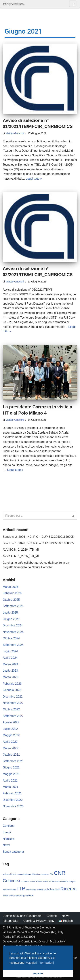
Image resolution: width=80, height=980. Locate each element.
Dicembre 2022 (13, 697)
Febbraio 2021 (12, 793)
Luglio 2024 (10, 651)
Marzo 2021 (11, 787)
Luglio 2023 (10, 671)
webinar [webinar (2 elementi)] (29, 895)
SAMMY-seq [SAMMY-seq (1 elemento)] (8, 895)
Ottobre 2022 (11, 709)
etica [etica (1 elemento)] (58, 881)
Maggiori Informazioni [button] (40, 963)
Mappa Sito (11, 921)
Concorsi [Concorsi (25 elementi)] (11, 881)
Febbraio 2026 (12, 593)
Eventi (7, 832)
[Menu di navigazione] (73, 4)
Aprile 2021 (10, 781)
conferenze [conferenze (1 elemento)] (26, 881)
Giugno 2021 (11, 767)
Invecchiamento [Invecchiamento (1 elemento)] (10, 890)
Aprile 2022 (10, 742)
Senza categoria (13, 852)
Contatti (52, 916)
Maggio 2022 (11, 735)
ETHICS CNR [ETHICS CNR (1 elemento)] (49, 881)
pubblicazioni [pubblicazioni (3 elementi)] (52, 889)
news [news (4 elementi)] (40, 889)
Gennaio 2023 (12, 690)
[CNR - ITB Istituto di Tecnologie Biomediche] (14, 4)
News (6, 845)
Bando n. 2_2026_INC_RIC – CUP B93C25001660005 (38, 537)
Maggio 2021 (11, 774)
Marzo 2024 (11, 664)
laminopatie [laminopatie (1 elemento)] (31, 890)
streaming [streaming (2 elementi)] (19, 895)
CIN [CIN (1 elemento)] (51, 874)
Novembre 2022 (13, 703)
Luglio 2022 (10, 729)
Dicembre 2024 (13, 625)
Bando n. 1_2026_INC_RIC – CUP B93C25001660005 (38, 543)
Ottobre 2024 (11, 638)
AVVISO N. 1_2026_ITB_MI (21, 556)
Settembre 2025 (13, 606)
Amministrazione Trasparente (22, 916)
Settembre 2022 (13, 716)
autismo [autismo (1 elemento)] (6, 874)
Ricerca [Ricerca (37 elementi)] (69, 889)
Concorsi (8, 826)
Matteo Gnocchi (15, 133)
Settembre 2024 (13, 645)
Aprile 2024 (10, 658)
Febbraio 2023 (12, 684)
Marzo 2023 (11, 677)
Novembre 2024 (13, 632)
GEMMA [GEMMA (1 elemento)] (64, 881)
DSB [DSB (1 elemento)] (33, 881)
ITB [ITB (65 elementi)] (21, 889)
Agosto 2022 (11, 722)
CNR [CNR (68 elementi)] (60, 873)
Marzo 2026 (11, 587)
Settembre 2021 (13, 761)
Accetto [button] (38, 973)
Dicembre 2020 (13, 800)
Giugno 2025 (11, 619)
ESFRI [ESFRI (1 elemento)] (39, 881)
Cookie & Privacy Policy (39, 921)
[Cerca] (36, 516)
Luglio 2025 (10, 613)
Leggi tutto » (34, 179)
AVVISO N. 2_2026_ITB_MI (21, 550)
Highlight (8, 839)
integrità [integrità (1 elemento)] (72, 881)
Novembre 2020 (13, 806)
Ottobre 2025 (11, 600)
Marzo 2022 (11, 748)
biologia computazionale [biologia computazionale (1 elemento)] (21, 874)
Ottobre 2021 (11, 755)
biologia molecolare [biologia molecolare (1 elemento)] (41, 874)
